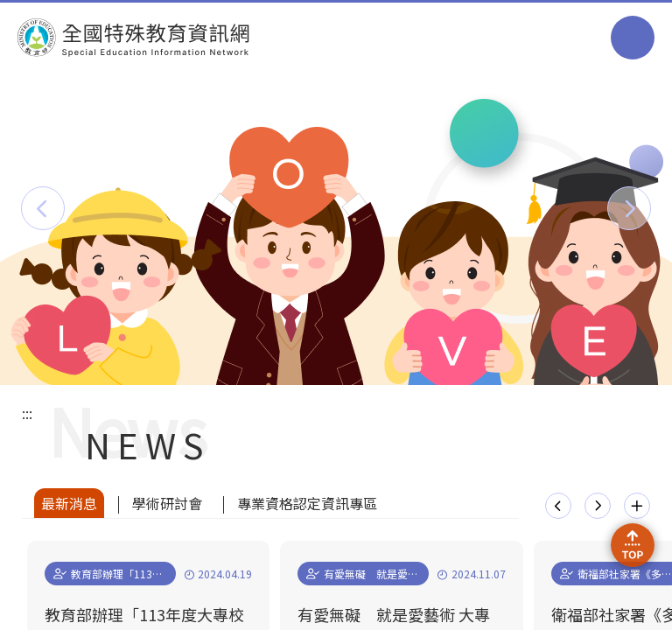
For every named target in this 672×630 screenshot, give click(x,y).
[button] (43, 208)
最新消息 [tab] (69, 503)
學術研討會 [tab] (167, 503)
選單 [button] (633, 38)
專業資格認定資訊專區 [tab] (307, 503)
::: (27, 413)
